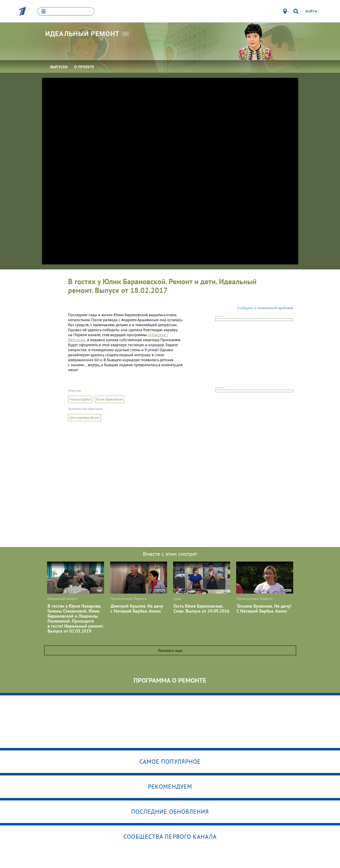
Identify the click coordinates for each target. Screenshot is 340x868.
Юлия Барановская (109, 399)
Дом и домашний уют (84, 418)
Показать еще (170, 650)
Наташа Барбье (80, 399)
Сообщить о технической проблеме (265, 308)
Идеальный (82, 34)
